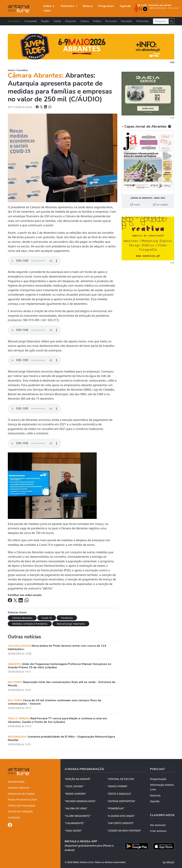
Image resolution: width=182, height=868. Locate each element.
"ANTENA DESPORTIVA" (121, 801)
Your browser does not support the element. (34, 261)
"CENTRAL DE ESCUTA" (121, 779)
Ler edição (161, 205)
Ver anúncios (158, 825)
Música (88, 6)
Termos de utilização (20, 811)
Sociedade (31, 21)
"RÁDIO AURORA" (75, 794)
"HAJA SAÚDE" (73, 831)
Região (45, 21)
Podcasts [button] (68, 6)
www (135, 205)
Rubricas (155, 795)
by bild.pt (168, 862)
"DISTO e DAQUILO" (119, 794)
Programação (158, 779)
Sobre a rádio (49, 8)
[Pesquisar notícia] (161, 21)
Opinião (155, 801)
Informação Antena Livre (162, 787)
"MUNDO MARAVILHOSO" (80, 801)
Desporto (71, 21)
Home (11, 70)
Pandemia (67, 618)
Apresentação (16, 782)
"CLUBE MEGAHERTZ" (78, 816)
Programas (106, 6)
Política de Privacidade (22, 806)
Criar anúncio (158, 831)
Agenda (125, 6)
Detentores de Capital (21, 794)
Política (97, 21)
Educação (127, 21)
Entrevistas (143, 21)
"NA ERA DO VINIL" (76, 808)
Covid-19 (47, 618)
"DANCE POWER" (118, 786)
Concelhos (14, 21)
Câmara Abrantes (22, 618)
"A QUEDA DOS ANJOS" (121, 816)
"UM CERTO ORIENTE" (121, 823)
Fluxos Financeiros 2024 (22, 800)
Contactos (14, 817)
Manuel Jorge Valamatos (71, 624)
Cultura (85, 21)
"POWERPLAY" (116, 808)
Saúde (57, 21)
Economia (111, 21)
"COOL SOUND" (74, 786)
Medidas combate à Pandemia (30, 624)
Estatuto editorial (18, 788)
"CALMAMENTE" (74, 823)
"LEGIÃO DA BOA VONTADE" (124, 831)
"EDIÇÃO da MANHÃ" (78, 779)
